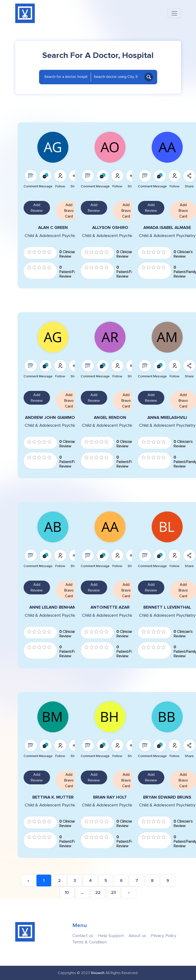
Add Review (37, 208)
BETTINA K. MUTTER (53, 797)
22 (98, 892)
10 (67, 892)
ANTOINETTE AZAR (110, 607)
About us (137, 936)
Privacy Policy (163, 936)
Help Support (111, 936)
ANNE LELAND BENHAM (53, 607)
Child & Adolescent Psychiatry (53, 236)
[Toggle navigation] (174, 13)
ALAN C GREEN (53, 228)
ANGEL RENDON (110, 418)
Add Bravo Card (69, 211)
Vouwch (98, 973)
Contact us (83, 936)
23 (113, 892)
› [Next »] (129, 892)
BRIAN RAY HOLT (110, 797)
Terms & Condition (90, 942)
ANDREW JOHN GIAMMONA (53, 418)
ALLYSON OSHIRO (110, 228)
